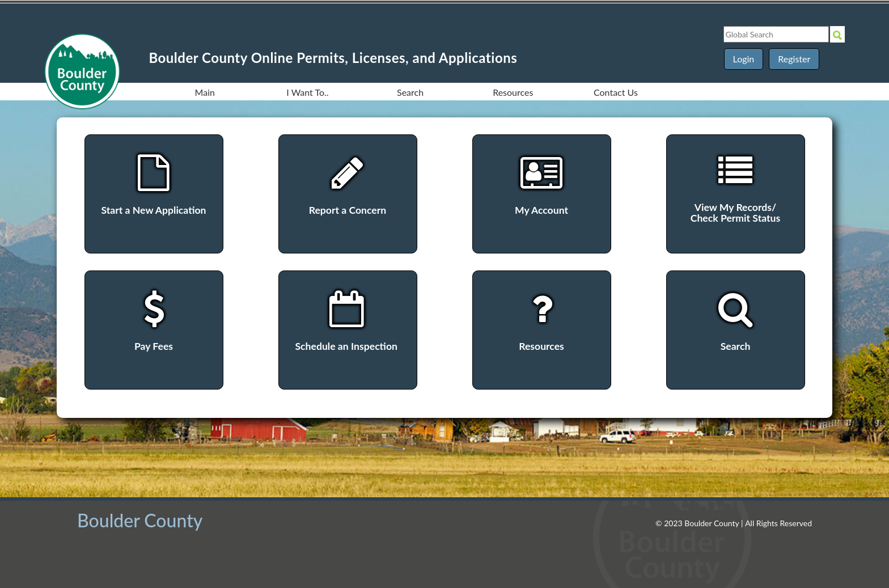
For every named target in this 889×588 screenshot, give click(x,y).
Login (744, 59)
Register (794, 59)
